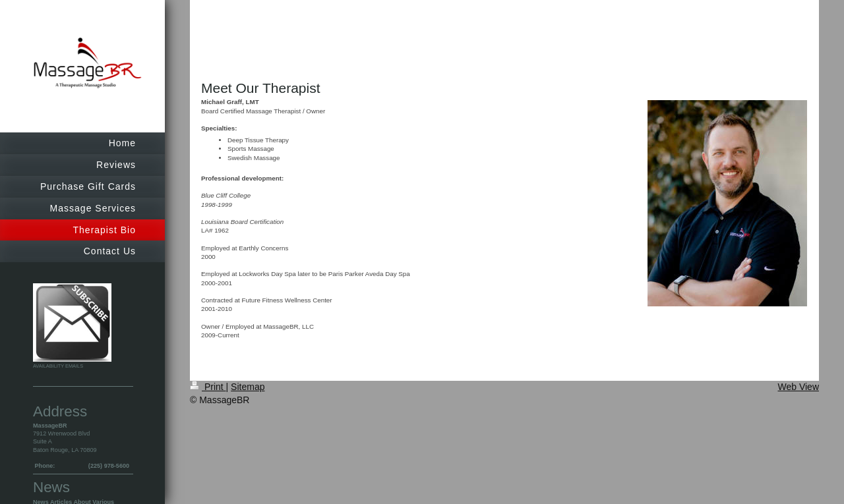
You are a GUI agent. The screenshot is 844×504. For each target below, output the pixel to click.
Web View (798, 387)
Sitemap (248, 387)
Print (208, 387)
